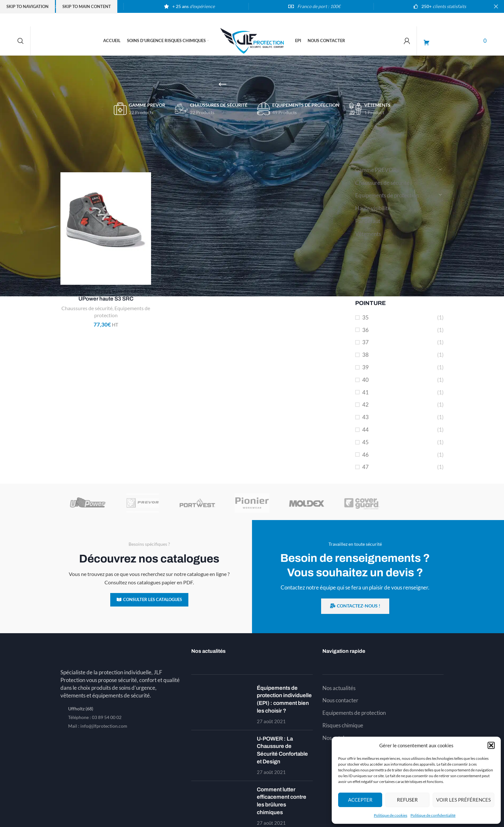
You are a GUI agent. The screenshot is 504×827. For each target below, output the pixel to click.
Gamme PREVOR (376, 170)
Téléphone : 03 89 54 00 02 (95, 717)
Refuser (407, 800)
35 (365, 317)
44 (365, 430)
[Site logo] (252, 40)
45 (365, 442)
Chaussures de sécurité (382, 183)
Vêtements (368, 234)
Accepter (360, 800)
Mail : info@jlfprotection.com (98, 726)
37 (365, 342)
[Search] (21, 41)
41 (365, 392)
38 (365, 355)
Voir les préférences (464, 800)
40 (365, 380)
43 (365, 417)
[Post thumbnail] (222, 705)
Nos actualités (339, 688)
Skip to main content (87, 6)
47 (365, 467)
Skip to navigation (27, 6)
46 (365, 455)
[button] (491, 745)
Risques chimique (343, 725)
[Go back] (222, 85)
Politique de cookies (391, 815)
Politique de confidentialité (433, 815)
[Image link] (121, 654)
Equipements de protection (387, 195)
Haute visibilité (373, 208)
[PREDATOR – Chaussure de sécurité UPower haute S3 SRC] (106, 229)
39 (365, 367)
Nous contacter (340, 700)
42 (365, 405)
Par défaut (368, 221)
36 (365, 330)
